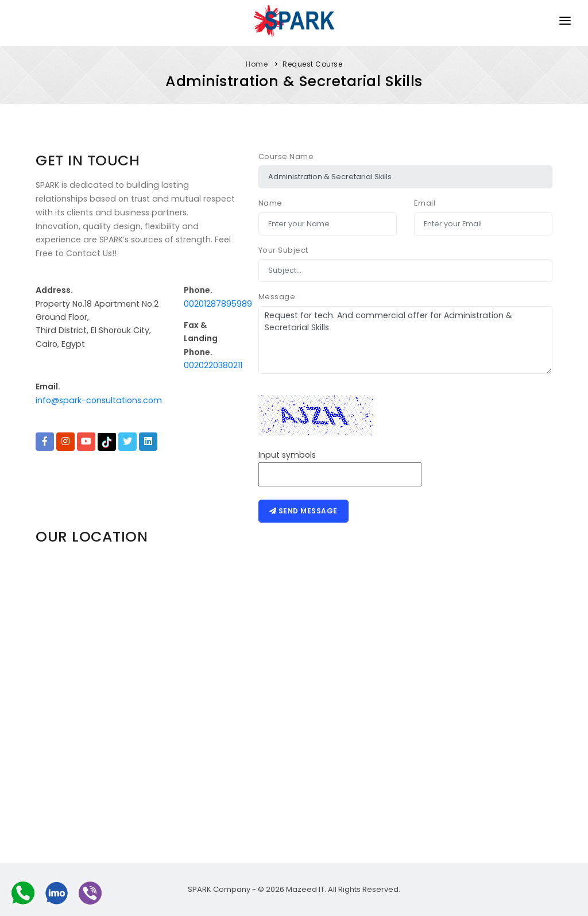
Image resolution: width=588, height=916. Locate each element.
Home (257, 64)
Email (425, 203)
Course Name (286, 156)
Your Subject (283, 250)
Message (277, 297)
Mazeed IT (305, 889)
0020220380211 (213, 365)
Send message (303, 511)
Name (270, 203)
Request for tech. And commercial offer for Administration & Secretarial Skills (406, 340)
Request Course (312, 64)
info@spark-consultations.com (99, 400)
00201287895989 (218, 304)
